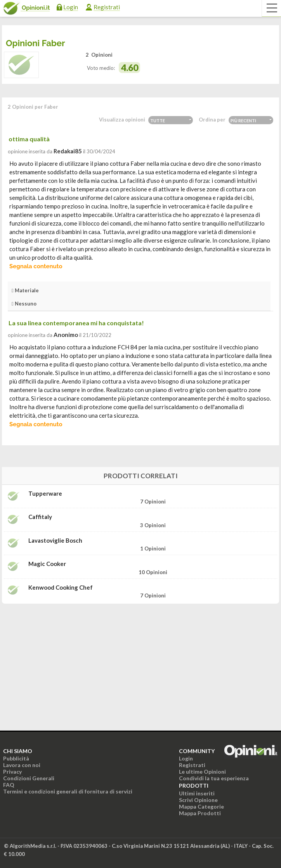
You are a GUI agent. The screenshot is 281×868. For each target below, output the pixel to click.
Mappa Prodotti (200, 813)
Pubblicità (16, 758)
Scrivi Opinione (198, 800)
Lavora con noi (22, 765)
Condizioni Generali (29, 778)
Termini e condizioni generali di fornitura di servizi (68, 791)
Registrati (107, 7)
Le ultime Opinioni (202, 772)
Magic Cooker (47, 564)
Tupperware (45, 494)
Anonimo (66, 335)
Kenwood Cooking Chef (61, 588)
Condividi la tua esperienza (214, 778)
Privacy (12, 772)
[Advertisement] (140, 658)
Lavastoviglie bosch (55, 541)
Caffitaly (40, 517)
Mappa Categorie (201, 806)
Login (71, 7)
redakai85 (68, 151)
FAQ (9, 785)
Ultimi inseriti (197, 793)
